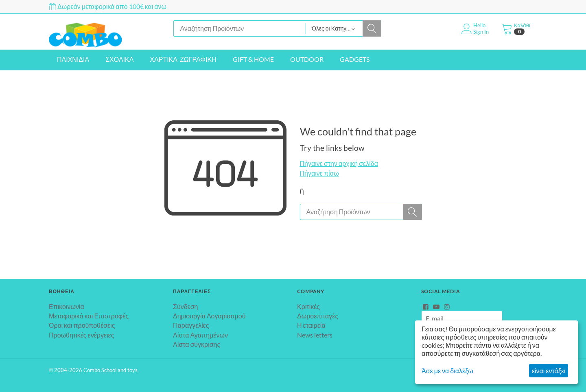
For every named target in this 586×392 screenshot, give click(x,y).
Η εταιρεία (311, 325)
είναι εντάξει (549, 371)
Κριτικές (308, 306)
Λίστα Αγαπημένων (200, 335)
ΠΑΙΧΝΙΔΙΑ (73, 59)
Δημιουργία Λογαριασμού (209, 316)
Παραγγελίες (191, 325)
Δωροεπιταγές (318, 316)
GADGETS (355, 59)
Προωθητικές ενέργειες (81, 335)
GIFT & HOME (253, 59)
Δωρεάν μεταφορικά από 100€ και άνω (108, 6)
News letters (315, 335)
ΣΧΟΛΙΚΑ (119, 59)
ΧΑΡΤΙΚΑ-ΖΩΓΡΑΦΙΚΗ (183, 59)
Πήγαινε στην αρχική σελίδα (339, 163)
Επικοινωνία (67, 306)
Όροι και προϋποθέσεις (82, 325)
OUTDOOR (307, 59)
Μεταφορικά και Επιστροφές (89, 316)
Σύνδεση (185, 306)
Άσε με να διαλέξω (447, 371)
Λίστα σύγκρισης (197, 344)
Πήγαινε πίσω (319, 173)
